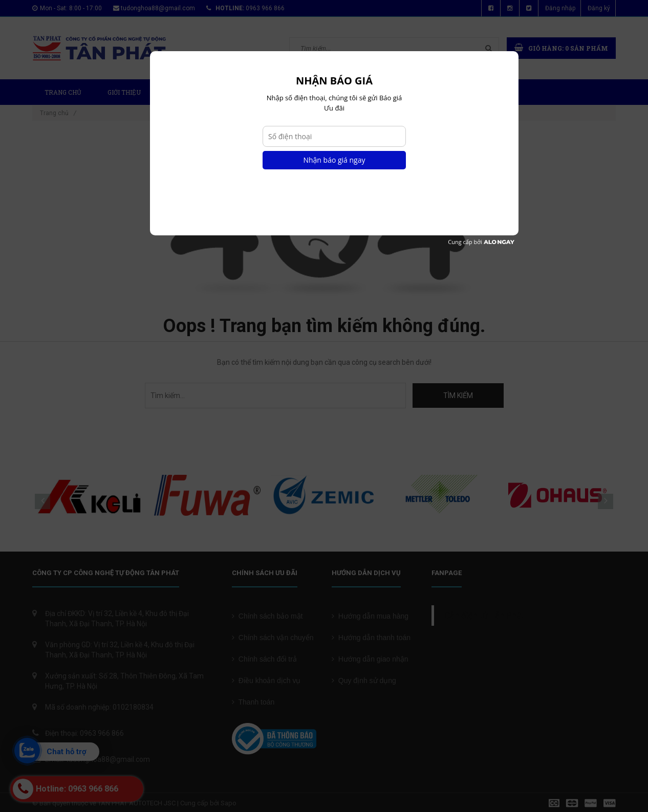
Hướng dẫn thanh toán (371, 638)
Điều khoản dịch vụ (266, 681)
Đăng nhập (560, 8)
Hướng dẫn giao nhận (370, 659)
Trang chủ (63, 92)
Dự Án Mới (255, 92)
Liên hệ (426, 92)
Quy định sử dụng (364, 681)
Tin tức (314, 92)
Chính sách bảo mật (267, 616)
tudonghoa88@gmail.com (158, 8)
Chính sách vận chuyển (273, 638)
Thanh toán (253, 702)
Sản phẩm (188, 92)
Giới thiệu (124, 92)
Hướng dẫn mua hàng (370, 616)
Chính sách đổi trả (264, 659)
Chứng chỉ (371, 92)
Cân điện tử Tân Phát (484, 616)
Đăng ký (599, 8)
